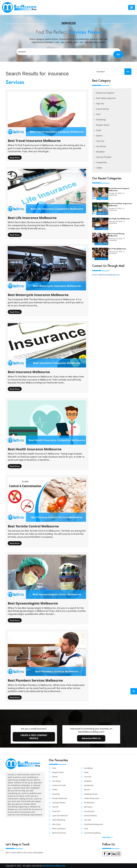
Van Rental (100, 146)
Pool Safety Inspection (105, 98)
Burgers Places (102, 125)
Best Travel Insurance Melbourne (34, 141)
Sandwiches (101, 162)
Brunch (87, 790)
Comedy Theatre (59, 803)
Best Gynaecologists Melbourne (33, 603)
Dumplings (100, 120)
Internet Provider (103, 157)
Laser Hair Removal (60, 816)
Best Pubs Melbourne (117, 249)
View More (107, 837)
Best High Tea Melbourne (119, 219)
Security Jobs (89, 811)
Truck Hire (56, 811)
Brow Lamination (59, 829)
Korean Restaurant (60, 798)
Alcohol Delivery (91, 816)
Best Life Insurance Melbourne (32, 218)
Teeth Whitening (59, 820)
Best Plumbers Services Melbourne (35, 680)
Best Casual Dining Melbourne (116, 235)
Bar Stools (88, 807)
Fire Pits (55, 807)
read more (15, 158)
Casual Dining (101, 109)
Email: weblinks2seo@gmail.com (106, 275)
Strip (86, 829)
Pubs (97, 114)
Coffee (98, 168)
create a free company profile (34, 737)
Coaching (56, 794)
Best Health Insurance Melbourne (35, 449)
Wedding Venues (91, 794)
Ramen (98, 136)
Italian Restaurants (92, 798)
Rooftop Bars (89, 803)
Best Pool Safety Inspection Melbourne (120, 204)
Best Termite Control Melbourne (33, 526)
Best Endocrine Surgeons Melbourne (119, 189)
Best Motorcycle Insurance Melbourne (38, 295)
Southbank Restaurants (94, 824)
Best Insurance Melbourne (29, 372)
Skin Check (56, 824)
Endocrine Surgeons (104, 93)
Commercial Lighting (92, 833)
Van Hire (88, 820)
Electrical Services (59, 833)
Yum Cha (99, 141)
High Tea (99, 104)
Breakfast (99, 152)
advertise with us (91, 738)
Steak (98, 130)
